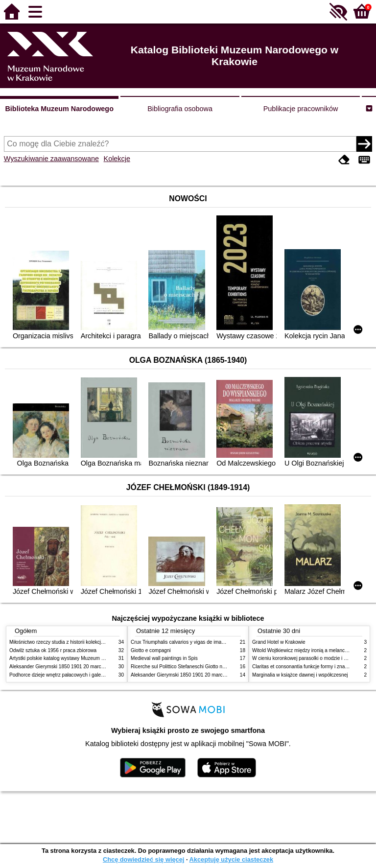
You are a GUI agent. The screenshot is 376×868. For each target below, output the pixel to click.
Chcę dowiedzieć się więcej (143, 859)
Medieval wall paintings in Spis (164, 658)
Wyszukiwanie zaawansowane (51, 159)
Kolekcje (117, 159)
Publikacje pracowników (301, 109)
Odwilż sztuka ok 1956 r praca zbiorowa (53, 650)
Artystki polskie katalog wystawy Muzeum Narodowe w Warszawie (82, 658)
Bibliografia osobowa (180, 109)
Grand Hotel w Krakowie (279, 642)
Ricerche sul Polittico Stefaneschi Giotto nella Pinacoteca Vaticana (203, 667)
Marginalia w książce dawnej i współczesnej (300, 675)
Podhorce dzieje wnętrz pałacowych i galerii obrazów (67, 675)
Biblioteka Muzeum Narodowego (59, 109)
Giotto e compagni (151, 650)
